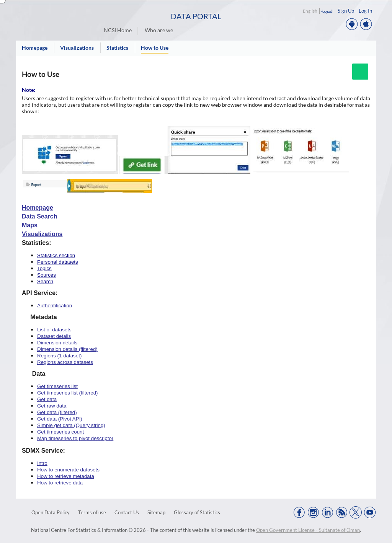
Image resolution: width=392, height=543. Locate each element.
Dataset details (54, 336)
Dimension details (57, 343)
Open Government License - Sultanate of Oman (308, 530)
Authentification (55, 306)
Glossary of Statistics (197, 512)
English (310, 11)
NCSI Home (118, 30)
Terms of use (92, 512)
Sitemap (156, 512)
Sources (47, 275)
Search (45, 281)
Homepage (38, 208)
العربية (327, 11)
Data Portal (196, 16)
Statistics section (56, 255)
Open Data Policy (51, 512)
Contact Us (127, 512)
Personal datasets (58, 262)
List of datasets (54, 330)
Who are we (159, 30)
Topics (44, 268)
